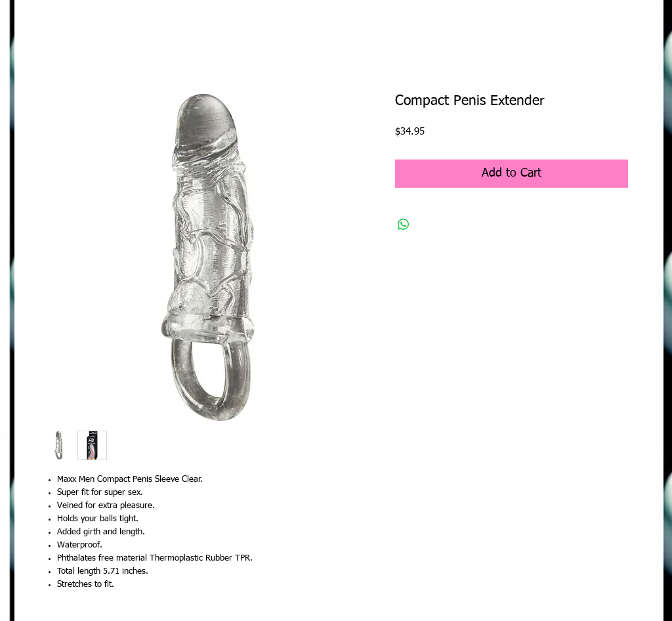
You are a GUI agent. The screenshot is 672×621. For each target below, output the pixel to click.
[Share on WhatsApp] (404, 225)
